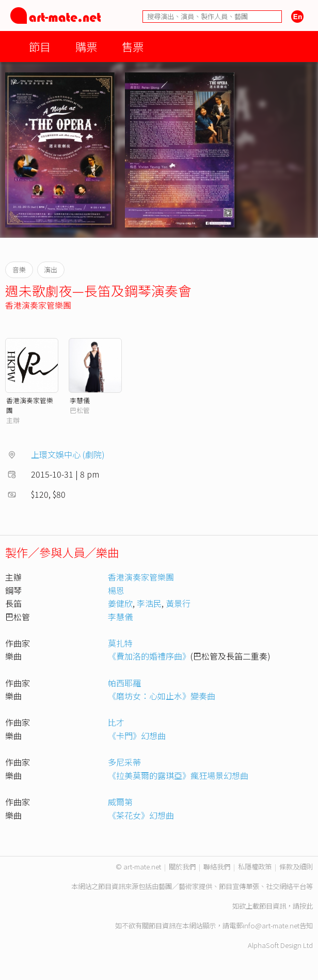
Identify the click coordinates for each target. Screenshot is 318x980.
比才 (116, 722)
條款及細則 (296, 867)
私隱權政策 (255, 867)
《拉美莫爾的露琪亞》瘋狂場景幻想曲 (178, 775)
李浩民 (149, 603)
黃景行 (178, 603)
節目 (40, 46)
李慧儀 (80, 400)
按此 (306, 906)
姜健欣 (120, 603)
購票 (86, 46)
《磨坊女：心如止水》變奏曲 (162, 696)
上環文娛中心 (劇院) (68, 454)
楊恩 (116, 590)
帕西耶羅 (124, 683)
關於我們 (182, 867)
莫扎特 (120, 643)
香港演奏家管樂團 (38, 305)
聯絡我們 (217, 867)
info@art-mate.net (271, 925)
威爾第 (120, 802)
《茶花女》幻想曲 (141, 815)
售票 (133, 46)
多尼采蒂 (124, 762)
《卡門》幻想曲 (137, 736)
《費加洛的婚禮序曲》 (149, 656)
